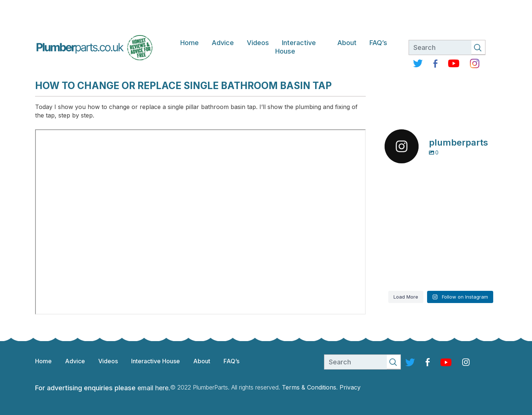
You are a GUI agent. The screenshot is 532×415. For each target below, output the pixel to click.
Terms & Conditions (309, 387)
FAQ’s (378, 43)
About (347, 43)
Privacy (350, 387)
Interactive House (296, 47)
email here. (154, 388)
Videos (258, 43)
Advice (223, 43)
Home (190, 43)
